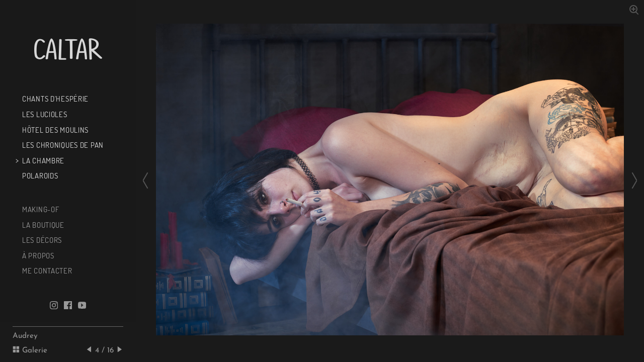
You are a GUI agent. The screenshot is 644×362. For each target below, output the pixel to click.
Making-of (39, 209)
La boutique (42, 225)
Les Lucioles (44, 114)
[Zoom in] (633, 9)
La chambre (42, 160)
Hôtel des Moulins (54, 130)
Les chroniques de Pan (62, 145)
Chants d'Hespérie (54, 99)
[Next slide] (631, 181)
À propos (37, 255)
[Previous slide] (148, 181)
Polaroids (39, 175)
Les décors (41, 240)
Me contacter (46, 270)
